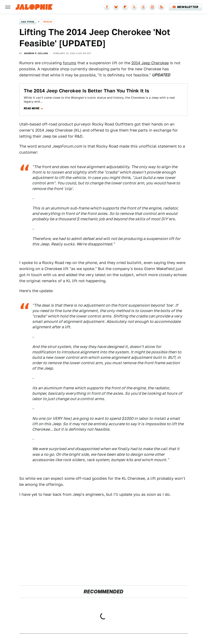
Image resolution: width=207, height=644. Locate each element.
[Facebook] (107, 7)
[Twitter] (134, 7)
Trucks (48, 22)
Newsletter (186, 7)
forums (70, 63)
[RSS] (161, 7)
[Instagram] (152, 7)
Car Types (28, 22)
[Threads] (143, 7)
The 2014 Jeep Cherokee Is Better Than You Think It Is (86, 91)
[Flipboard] (125, 7)
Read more (32, 108)
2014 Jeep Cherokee (150, 63)
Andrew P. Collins (36, 53)
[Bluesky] (116, 7)
